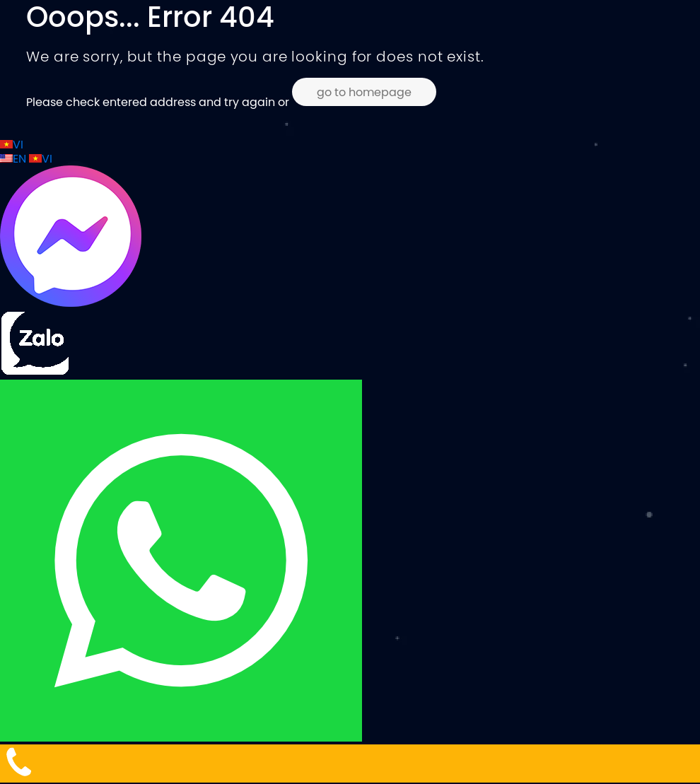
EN (14, 158)
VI (12, 144)
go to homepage (364, 92)
